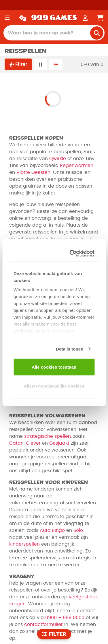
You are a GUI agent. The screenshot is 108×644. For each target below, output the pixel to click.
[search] (97, 33)
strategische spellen (48, 436)
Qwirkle (58, 159)
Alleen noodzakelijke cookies (54, 386)
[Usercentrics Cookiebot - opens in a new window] (72, 253)
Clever (33, 443)
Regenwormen (77, 166)
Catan (16, 443)
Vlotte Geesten (33, 172)
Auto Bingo (52, 530)
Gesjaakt (59, 443)
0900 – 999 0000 (65, 618)
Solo (78, 530)
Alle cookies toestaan (54, 367)
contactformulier (43, 624)
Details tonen (70, 349)
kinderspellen (24, 544)
